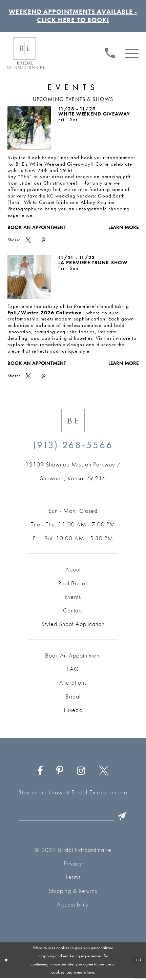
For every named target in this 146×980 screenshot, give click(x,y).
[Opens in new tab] (73, 473)
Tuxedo (73, 712)
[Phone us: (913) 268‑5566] (110, 54)
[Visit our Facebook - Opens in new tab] (40, 773)
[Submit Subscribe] (124, 818)
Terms (73, 879)
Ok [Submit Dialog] (139, 962)
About (73, 571)
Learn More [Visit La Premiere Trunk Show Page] (123, 365)
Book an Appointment (37, 229)
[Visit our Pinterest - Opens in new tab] (60, 773)
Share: (14, 242)
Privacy (73, 866)
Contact (73, 612)
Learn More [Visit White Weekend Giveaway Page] (123, 229)
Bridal (73, 698)
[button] (132, 54)
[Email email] (74, 818)
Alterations (73, 684)
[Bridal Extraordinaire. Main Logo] (26, 55)
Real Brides (73, 585)
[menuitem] (110, 54)
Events (73, 599)
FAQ (73, 671)
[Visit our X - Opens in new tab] (104, 773)
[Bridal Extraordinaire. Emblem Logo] (73, 422)
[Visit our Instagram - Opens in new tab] (81, 773)
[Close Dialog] (6, 962)
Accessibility (73, 906)
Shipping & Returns (73, 893)
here (90, 974)
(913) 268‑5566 (73, 447)
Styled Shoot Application (73, 626)
